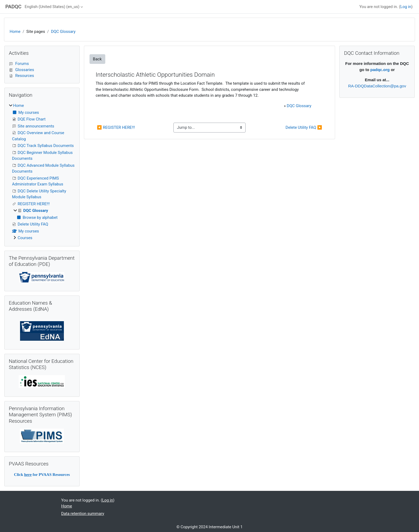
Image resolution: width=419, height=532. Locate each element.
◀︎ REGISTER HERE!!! (116, 127)
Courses (25, 238)
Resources (21, 76)
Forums (19, 64)
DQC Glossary (63, 32)
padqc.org (380, 70)
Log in (406, 7)
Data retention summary (83, 514)
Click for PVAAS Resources (42, 475)
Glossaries (22, 70)
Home (15, 32)
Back (97, 59)
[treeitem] (42, 172)
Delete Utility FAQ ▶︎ (304, 127)
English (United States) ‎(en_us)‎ (52, 7)
